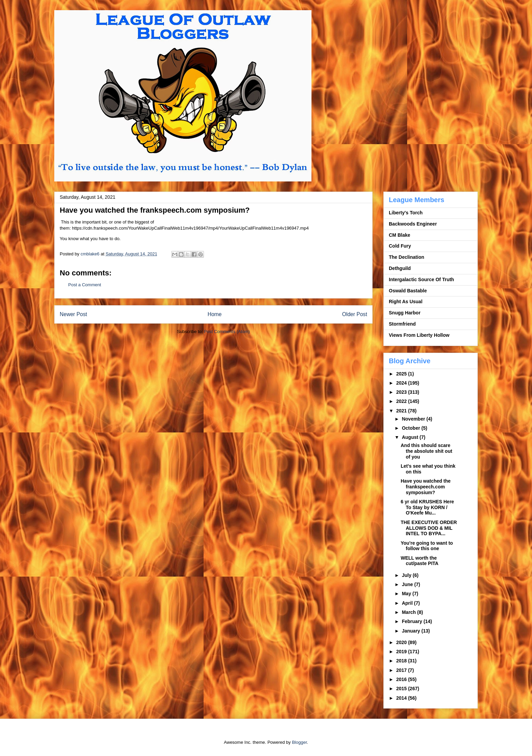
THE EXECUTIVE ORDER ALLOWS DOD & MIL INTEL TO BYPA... (429, 528)
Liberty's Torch (406, 213)
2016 (402, 679)
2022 (402, 401)
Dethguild (400, 268)
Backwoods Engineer (413, 224)
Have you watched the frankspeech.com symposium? (426, 487)
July (407, 575)
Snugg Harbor (405, 313)
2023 (402, 392)
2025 (402, 374)
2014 (402, 698)
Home (215, 314)
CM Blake (400, 235)
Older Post (355, 314)
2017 (402, 670)
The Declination (406, 257)
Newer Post (73, 314)
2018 (402, 661)
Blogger (299, 742)
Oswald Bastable (408, 291)
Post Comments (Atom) (227, 332)
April (408, 603)
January (412, 631)
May (407, 594)
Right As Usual (406, 302)
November (414, 419)
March (409, 612)
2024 (402, 383)
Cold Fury (400, 246)
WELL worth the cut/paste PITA (420, 561)
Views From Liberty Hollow (419, 335)
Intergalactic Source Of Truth (421, 279)
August (411, 437)
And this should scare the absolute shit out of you (426, 451)
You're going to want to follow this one (427, 546)
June (408, 584)
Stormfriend (402, 324)
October (412, 428)
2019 (402, 652)
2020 (402, 642)
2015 (402, 689)
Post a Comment (85, 285)
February (413, 621)
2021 (402, 411)
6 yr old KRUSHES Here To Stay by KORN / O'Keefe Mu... (427, 507)
